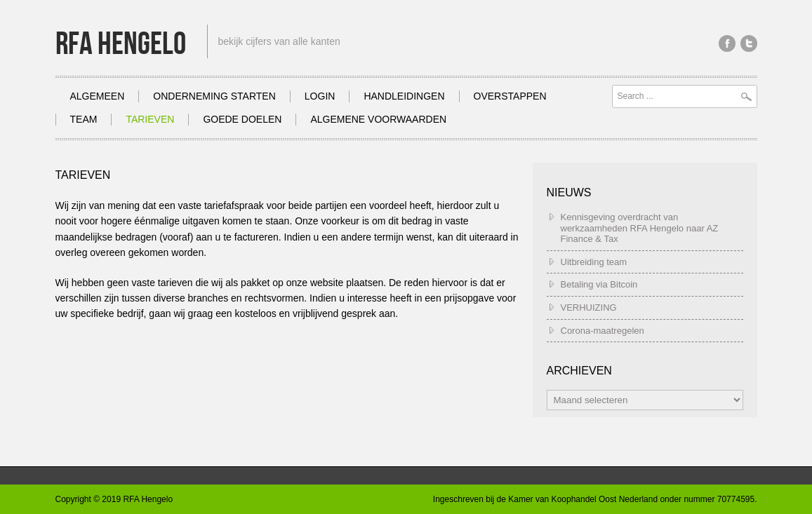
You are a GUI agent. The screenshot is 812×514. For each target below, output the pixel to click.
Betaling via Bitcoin (599, 284)
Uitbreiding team (594, 262)
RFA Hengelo (121, 45)
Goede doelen (242, 119)
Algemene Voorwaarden (378, 119)
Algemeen (98, 96)
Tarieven (150, 119)
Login (320, 96)
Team (84, 119)
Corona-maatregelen (603, 331)
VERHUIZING (589, 307)
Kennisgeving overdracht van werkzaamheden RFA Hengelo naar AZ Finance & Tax (640, 228)
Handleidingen (404, 96)
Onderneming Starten (214, 96)
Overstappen (510, 96)
